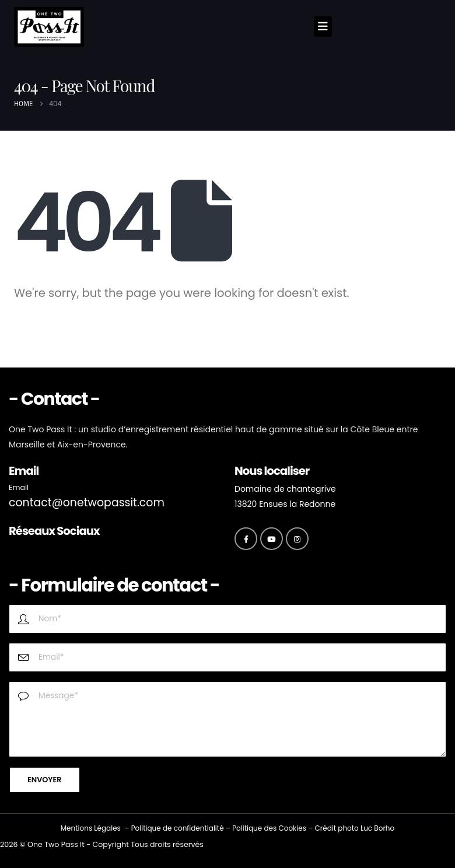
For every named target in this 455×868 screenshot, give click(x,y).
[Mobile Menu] (323, 27)
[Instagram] (297, 539)
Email (19, 487)
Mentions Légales (91, 828)
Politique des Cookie (267, 828)
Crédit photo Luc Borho (354, 828)
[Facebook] (246, 539)
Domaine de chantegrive (285, 489)
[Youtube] (272, 539)
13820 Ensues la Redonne (285, 504)
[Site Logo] (49, 27)
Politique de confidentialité (178, 828)
